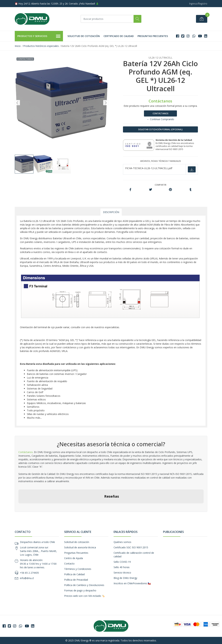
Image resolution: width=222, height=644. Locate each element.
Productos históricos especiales (41, 46)
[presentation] (17, 103)
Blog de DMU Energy (125, 578)
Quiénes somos (122, 542)
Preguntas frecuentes (153, 36)
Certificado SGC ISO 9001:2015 (131, 547)
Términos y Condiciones (78, 569)
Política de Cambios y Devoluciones (84, 585)
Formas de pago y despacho (80, 590)
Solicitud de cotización (84, 36)
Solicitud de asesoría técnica (80, 547)
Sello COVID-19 (122, 562)
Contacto (69, 564)
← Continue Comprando (161, 119)
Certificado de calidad (119, 36)
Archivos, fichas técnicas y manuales (161, 161)
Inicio (18, 46)
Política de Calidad (74, 574)
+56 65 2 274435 (29, 573)
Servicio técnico (122, 573)
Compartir (161, 185)
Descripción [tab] (111, 212)
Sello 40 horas (122, 567)
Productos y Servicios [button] (39, 36)
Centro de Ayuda (74, 558)
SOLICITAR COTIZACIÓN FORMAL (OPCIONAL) (160, 129)
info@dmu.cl (27, 578)
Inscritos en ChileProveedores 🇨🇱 (132, 583)
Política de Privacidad (76, 580)
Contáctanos (161, 113)
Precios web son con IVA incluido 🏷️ (84, 596)
